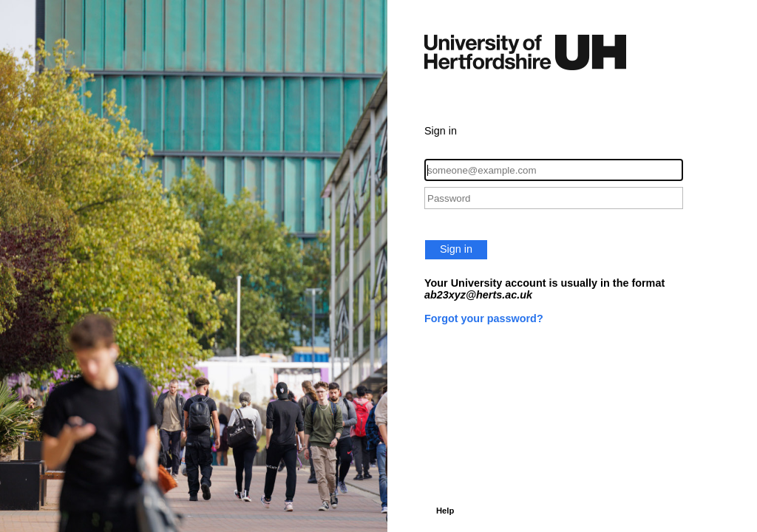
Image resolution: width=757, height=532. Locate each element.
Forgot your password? (484, 318)
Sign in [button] (456, 249)
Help (445, 511)
